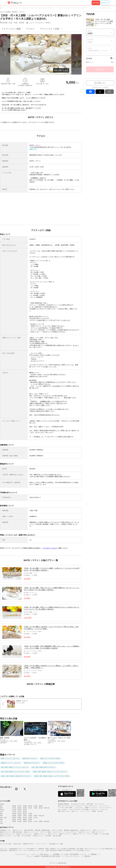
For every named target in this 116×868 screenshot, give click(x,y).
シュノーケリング (104, 806)
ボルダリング (94, 809)
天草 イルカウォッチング (7, 834)
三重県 (30, 814)
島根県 (19, 818)
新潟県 (25, 810)
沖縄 (1, 823)
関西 (1, 816)
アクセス (30, 29)
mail (109, 92)
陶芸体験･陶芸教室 (63, 804)
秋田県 (30, 806)
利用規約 (94, 854)
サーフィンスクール (105, 808)
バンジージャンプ (85, 811)
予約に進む (100, 69)
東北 (1, 806)
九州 (1, 821)
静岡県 (14, 814)
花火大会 (100, 811)
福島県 (41, 806)
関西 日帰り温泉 (17, 832)
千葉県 (35, 808)
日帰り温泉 (89, 804)
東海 (1, 814)
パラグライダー (79, 808)
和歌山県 (41, 816)
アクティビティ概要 (11, 29)
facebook (90, 92)
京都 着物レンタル (5, 830)
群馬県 (19, 808)
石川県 (19, 812)
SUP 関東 (48, 836)
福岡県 (14, 821)
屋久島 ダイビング (5, 832)
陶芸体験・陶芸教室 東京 (71, 830)
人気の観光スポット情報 (56, 844)
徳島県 (14, 819)
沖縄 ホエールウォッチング (24, 834)
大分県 (35, 821)
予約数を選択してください (98, 51)
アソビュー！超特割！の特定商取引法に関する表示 (43, 856)
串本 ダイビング (53, 834)
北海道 (2, 804)
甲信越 (2, 810)
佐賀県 (19, 821)
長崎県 (25, 821)
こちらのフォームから (50, 548)
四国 (1, 819)
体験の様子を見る (61, 70)
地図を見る (33, 149)
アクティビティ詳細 (49, 29)
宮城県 (25, 806)
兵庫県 (30, 816)
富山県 (14, 812)
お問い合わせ (44, 854)
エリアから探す (5, 801)
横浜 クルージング (84, 832)
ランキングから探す (6, 844)
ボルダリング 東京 (57, 830)
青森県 (14, 806)
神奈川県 (47, 808)
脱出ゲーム (75, 811)
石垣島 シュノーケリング (31, 832)
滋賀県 (14, 816)
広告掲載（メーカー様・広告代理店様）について (69, 854)
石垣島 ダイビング (86, 830)
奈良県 (35, 816)
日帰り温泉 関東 (28, 830)
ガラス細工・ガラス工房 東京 (22, 836)
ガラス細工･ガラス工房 (78, 804)
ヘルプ (33, 854)
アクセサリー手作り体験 (65, 808)
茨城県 (25, 808)
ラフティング (104, 809)
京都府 (19, 816)
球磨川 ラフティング (79, 834)
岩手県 (19, 806)
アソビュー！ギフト (41, 844)
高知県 (30, 819)
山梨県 (14, 810)
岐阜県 (19, 814)
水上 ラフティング (72, 832)
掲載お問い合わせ (28, 844)
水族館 (94, 811)
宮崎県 (41, 821)
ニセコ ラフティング (59, 832)
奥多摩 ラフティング (40, 834)
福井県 (25, 812)
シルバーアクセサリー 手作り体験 (79, 809)
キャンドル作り (63, 809)
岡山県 (25, 818)
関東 (1, 808)
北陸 (1, 812)
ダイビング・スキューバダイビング (86, 806)
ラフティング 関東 (45, 832)
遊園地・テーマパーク (91, 808)
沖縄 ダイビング (17, 830)
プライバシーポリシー (72, 856)
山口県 (35, 818)
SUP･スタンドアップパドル (66, 806)
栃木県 (14, 808)
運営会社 (87, 856)
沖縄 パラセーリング (98, 832)
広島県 (30, 818)
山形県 (35, 806)
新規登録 (96, 3)
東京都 (41, 808)
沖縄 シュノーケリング (100, 830)
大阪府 (25, 816)
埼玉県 (30, 808)
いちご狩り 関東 (104, 834)
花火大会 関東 (57, 836)
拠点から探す (17, 844)
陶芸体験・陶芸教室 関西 (42, 830)
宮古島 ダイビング (38, 836)
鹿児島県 (47, 821)
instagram (16, 789)
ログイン (105, 3)
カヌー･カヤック (99, 804)
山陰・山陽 (3, 818)
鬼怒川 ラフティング (65, 834)
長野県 (19, 810)
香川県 (19, 819)
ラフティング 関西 (92, 834)
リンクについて (21, 854)
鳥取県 (14, 818)
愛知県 (25, 814)
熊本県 (30, 821)
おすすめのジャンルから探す (68, 801)
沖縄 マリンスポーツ (6, 836)
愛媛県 (25, 819)
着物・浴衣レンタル (64, 811)
